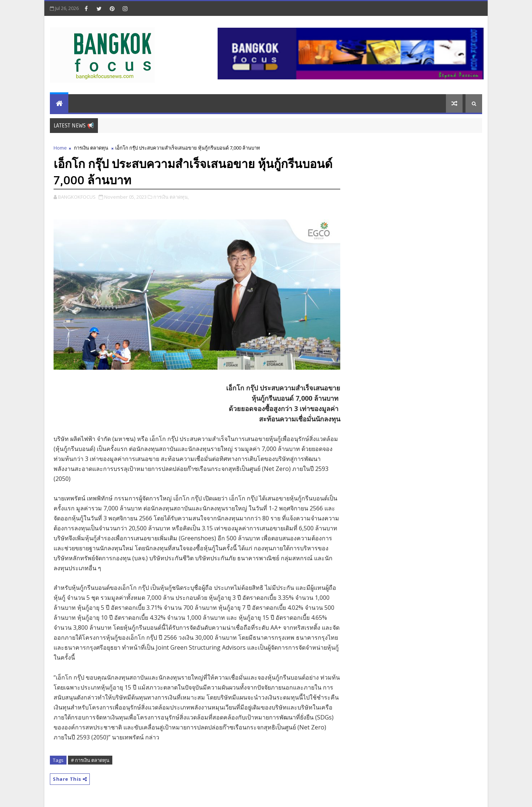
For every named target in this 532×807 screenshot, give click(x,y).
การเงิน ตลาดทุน (91, 148)
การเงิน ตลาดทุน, (171, 197)
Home (60, 148)
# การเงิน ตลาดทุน (90, 760)
